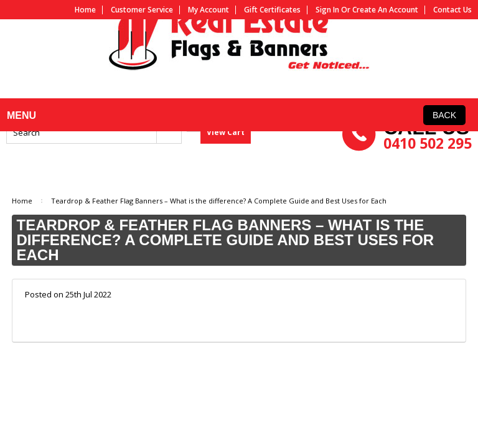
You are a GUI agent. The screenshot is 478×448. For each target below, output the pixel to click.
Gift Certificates (272, 10)
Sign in (327, 10)
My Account (209, 10)
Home (85, 10)
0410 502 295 (428, 170)
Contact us (452, 10)
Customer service (142, 10)
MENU (19, 128)
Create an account (385, 10)
